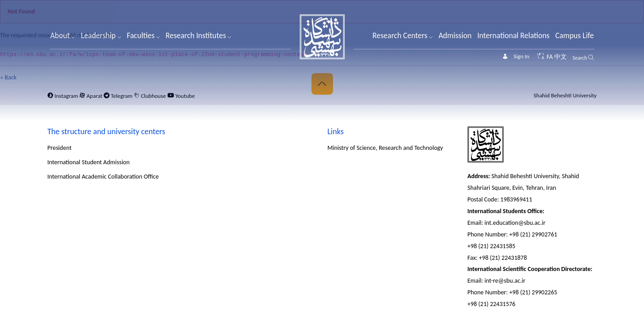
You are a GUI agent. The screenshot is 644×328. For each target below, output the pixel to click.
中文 (561, 57)
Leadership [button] (101, 35)
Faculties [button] (143, 35)
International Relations (513, 35)
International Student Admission (89, 162)
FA (550, 57)
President (60, 148)
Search (580, 58)
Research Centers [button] (403, 35)
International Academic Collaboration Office (103, 177)
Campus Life (574, 35)
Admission (455, 35)
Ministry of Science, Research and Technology (386, 148)
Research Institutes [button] (198, 35)
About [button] (63, 35)
